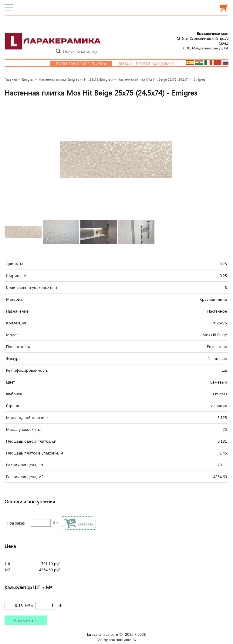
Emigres (28, 79)
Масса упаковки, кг (24, 429)
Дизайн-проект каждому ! (150, 64)
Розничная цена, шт (25, 465)
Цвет (10, 382)
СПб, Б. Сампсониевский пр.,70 (203, 36)
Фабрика (14, 394)
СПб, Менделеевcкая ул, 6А (206, 45)
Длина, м (14, 264)
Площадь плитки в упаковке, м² (35, 453)
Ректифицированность (27, 370)
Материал (15, 299)
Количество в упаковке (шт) (32, 287)
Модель (13, 335)
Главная (11, 79)
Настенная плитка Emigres (59, 79)
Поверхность (18, 347)
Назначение (17, 311)
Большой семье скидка (85, 64)
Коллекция (16, 323)
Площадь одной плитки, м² (31, 441)
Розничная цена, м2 (25, 477)
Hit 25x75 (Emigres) (98, 79)
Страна (13, 406)
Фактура (13, 358)
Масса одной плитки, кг (28, 418)
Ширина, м (16, 276)
